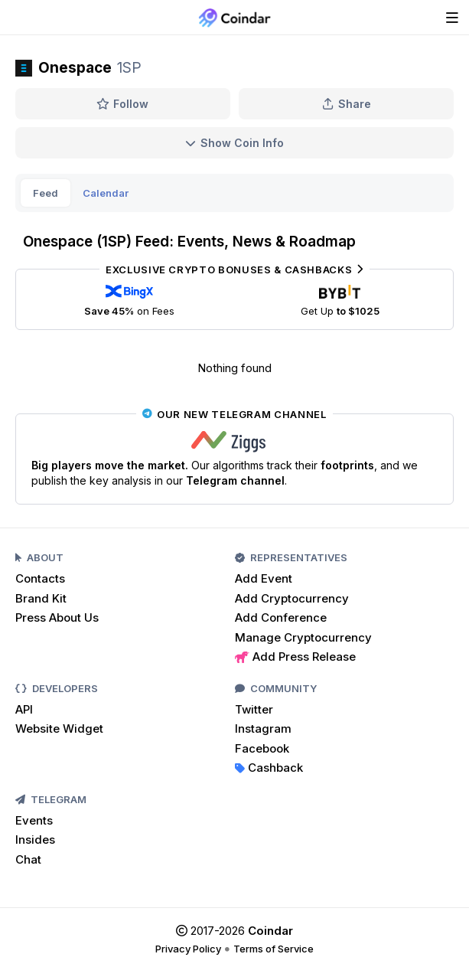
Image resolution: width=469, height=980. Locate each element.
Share (347, 104)
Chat (28, 859)
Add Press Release (295, 657)
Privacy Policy (188, 949)
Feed (46, 193)
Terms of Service (274, 949)
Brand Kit (41, 598)
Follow (123, 104)
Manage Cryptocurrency (303, 637)
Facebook (262, 748)
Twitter (254, 709)
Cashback (269, 768)
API (24, 709)
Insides (35, 840)
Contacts (40, 578)
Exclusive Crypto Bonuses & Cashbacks (234, 269)
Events (34, 820)
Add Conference (281, 617)
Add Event (264, 578)
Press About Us (57, 617)
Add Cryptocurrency (292, 598)
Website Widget (59, 728)
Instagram (263, 728)
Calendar (106, 193)
